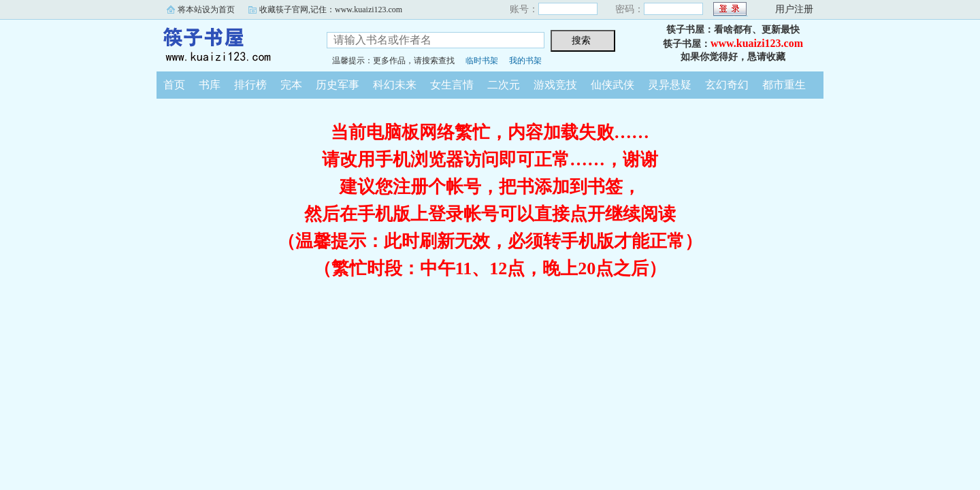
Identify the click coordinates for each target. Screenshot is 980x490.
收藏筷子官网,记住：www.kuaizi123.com (331, 10)
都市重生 (784, 85)
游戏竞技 (555, 85)
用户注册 (794, 9)
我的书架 (525, 61)
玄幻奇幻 (727, 85)
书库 (210, 85)
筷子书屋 (231, 44)
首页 (174, 85)
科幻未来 (395, 85)
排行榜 (250, 85)
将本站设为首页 (206, 10)
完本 (291, 85)
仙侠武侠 (612, 85)
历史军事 (338, 85)
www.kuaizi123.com (757, 43)
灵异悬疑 (670, 85)
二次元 (504, 85)
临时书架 (482, 61)
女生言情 (452, 85)
